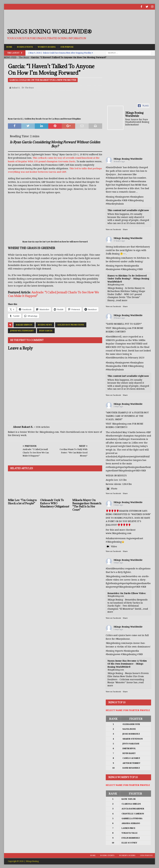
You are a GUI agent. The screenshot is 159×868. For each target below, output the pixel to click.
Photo (111, 488)
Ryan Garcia (46, 330)
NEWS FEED (10, 57)
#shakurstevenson (116, 538)
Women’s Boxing (47, 47)
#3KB (124, 200)
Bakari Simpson (24, 324)
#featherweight (114, 435)
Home (9, 47)
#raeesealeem (138, 439)
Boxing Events (25, 47)
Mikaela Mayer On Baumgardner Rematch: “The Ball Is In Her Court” (87, 505)
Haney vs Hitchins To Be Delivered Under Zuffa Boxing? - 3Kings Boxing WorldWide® (128, 278)
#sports (119, 265)
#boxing (110, 196)
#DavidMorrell (114, 336)
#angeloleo (140, 435)
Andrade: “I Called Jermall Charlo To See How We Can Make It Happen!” (53, 294)
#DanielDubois (114, 167)
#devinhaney (143, 246)
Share (125, 229)
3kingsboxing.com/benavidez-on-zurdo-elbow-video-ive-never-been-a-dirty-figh (128, 580)
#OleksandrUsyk (115, 177)
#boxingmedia (131, 265)
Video (111, 546)
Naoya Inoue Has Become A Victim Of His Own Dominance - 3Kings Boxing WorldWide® (127, 664)
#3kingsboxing (136, 200)
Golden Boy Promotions (71, 324)
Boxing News (45, 324)
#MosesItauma (138, 181)
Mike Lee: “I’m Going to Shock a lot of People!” (22, 501)
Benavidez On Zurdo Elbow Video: (127, 593)
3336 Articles (43, 427)
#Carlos (123, 460)
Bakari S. (16, 87)
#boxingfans (137, 362)
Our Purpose (67, 47)
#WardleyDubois (115, 203)
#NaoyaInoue (123, 639)
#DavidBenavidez (115, 357)
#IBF (149, 432)
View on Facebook (113, 229)
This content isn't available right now (128, 210)
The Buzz (24, 57)
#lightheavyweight (128, 456)
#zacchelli (131, 347)
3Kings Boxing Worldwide (128, 159)
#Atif (142, 456)
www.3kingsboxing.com (119, 533)
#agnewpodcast (135, 538)
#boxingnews (113, 269)
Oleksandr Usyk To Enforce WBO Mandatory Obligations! (55, 503)
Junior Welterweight (22, 330)
